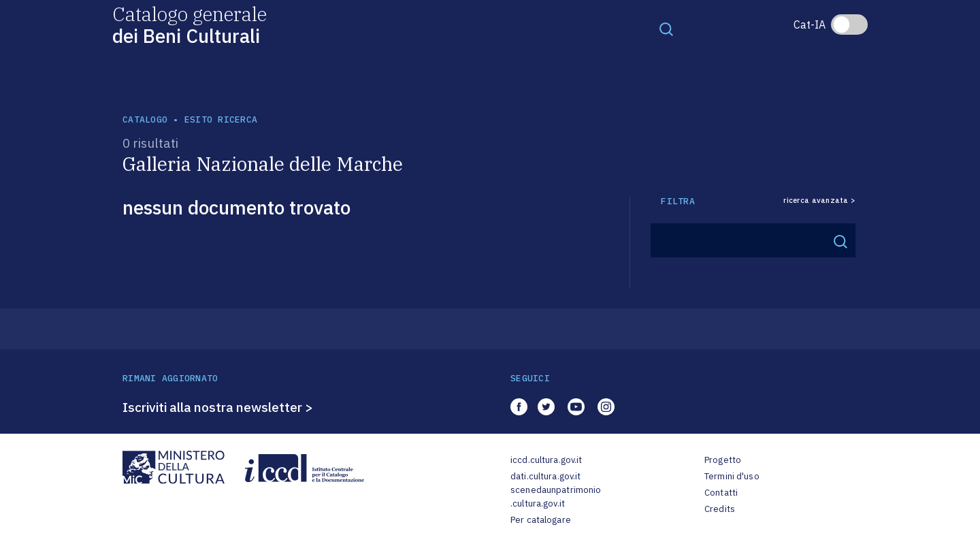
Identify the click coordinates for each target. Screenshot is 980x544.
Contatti (721, 493)
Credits (720, 509)
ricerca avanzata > (819, 201)
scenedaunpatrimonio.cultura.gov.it (556, 497)
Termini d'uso (732, 476)
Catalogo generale (190, 24)
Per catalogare (541, 520)
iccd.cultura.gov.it (546, 460)
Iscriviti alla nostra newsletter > (218, 407)
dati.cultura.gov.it (545, 476)
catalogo (145, 119)
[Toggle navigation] (666, 29)
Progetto (723, 460)
